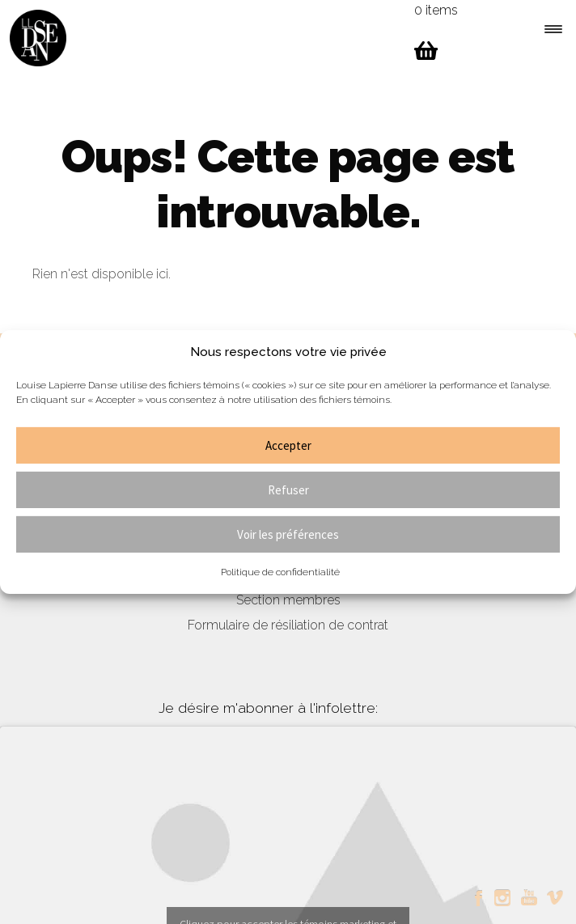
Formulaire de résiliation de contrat (288, 625)
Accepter (288, 445)
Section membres (288, 600)
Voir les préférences (288, 534)
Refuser (288, 490)
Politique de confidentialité (280, 572)
